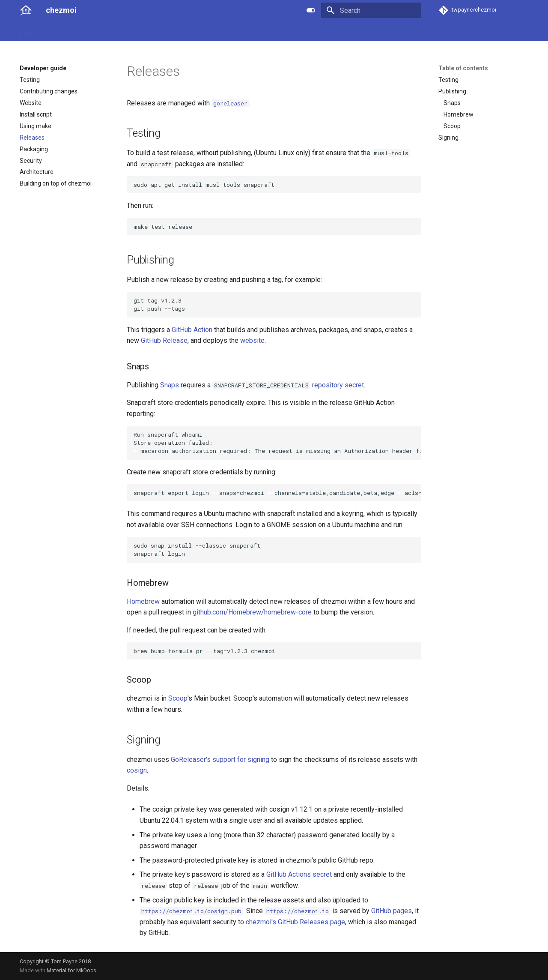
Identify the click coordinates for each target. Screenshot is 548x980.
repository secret (338, 385)
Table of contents (463, 68)
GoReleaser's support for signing (220, 760)
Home (28, 31)
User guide (61, 31)
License (212, 31)
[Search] (371, 10)
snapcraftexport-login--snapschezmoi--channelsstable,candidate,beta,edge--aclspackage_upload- (277, 493)
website (252, 340)
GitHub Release (164, 340)
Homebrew (143, 601)
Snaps (170, 385)
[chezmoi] (26, 10)
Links (185, 31)
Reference (100, 31)
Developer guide (146, 31)
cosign (137, 770)
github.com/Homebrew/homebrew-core (252, 612)
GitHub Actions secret (299, 874)
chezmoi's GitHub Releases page (295, 922)
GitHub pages (392, 911)
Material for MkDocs (71, 970)
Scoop (178, 698)
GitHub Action (192, 330)
